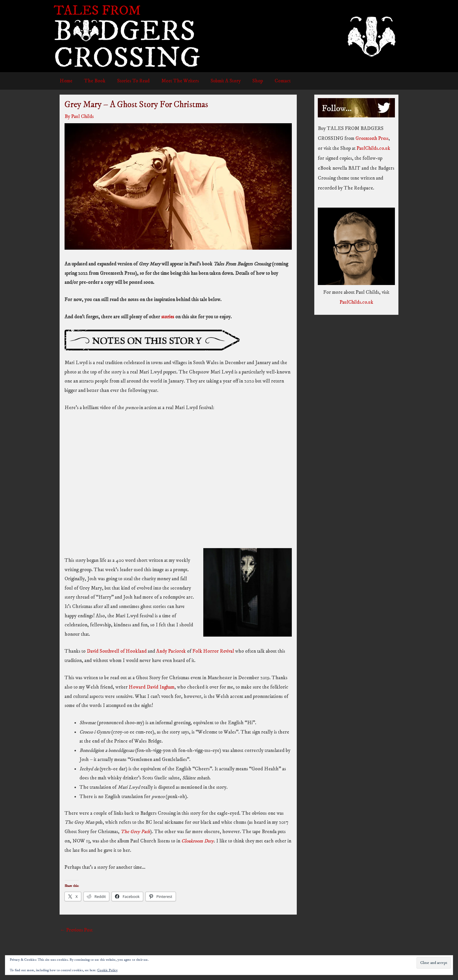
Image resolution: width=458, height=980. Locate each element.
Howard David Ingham (152, 687)
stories (168, 317)
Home (65, 81)
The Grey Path (135, 831)
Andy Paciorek (172, 651)
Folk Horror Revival (215, 651)
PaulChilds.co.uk (374, 148)
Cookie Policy (107, 970)
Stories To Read (129, 81)
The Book (92, 81)
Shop (248, 81)
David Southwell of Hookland (117, 651)
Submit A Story (218, 81)
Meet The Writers (174, 81)
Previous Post (77, 929)
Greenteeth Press (373, 138)
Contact (271, 81)
